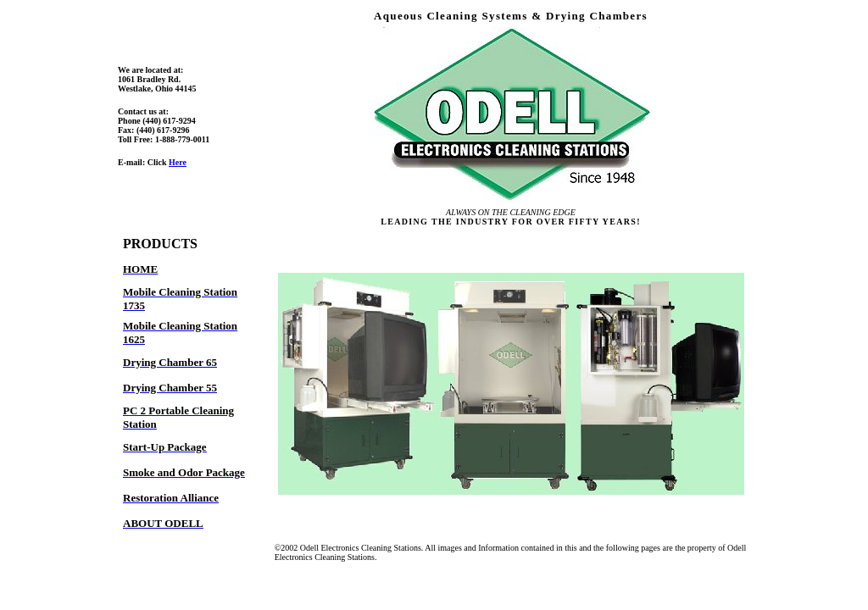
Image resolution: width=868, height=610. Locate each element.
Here (178, 162)
